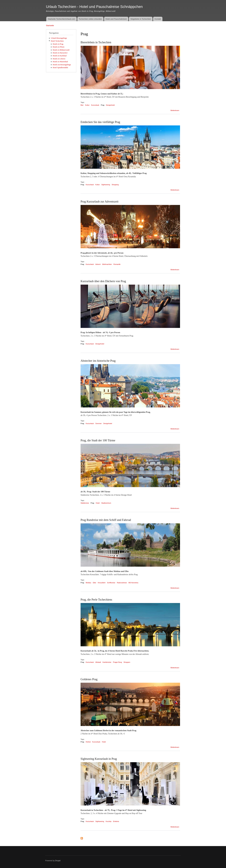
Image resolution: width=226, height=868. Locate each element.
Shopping (115, 185)
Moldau (88, 583)
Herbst (88, 742)
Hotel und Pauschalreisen (116, 19)
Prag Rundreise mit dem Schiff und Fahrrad (106, 520)
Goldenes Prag (89, 679)
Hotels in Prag (58, 44)
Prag (102, 105)
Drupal (58, 861)
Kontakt (158, 19)
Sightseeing (106, 185)
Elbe (94, 583)
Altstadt (98, 662)
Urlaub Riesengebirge (59, 38)
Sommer (99, 423)
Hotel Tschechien (57, 41)
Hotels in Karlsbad (60, 56)
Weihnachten (107, 264)
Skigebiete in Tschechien (141, 19)
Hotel (98, 503)
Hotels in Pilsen (59, 47)
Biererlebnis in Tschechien (96, 42)
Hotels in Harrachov (60, 53)
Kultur (87, 105)
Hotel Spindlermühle (60, 68)
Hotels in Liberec (59, 59)
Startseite (50, 25)
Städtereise (85, 503)
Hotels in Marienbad (60, 62)
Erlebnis (116, 821)
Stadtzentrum (106, 503)
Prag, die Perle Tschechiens (96, 600)
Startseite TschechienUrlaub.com (61, 19)
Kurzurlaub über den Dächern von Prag (103, 281)
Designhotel (110, 105)
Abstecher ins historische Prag (98, 361)
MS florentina (133, 583)
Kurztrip (109, 821)
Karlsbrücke (107, 662)
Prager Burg (117, 662)
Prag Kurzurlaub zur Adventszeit (100, 201)
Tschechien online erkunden (90, 19)
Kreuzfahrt (102, 583)
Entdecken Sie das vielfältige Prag (100, 122)
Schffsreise (111, 583)
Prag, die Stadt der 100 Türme (98, 440)
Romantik (117, 264)
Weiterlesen (175, 110)
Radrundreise (122, 583)
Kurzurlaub (95, 105)
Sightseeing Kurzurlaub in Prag (99, 759)
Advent (98, 264)
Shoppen (127, 662)
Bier (82, 105)
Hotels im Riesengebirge (62, 65)
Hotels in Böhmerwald (61, 50)
